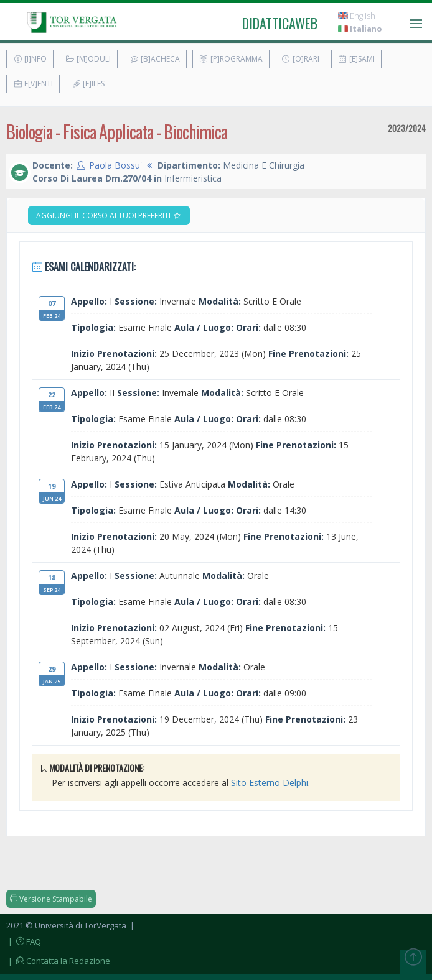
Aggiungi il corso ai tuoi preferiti (109, 215)
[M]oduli (88, 59)
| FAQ (24, 941)
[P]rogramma (231, 59)
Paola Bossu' (115, 165)
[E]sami (356, 59)
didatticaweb (280, 23)
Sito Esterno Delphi (270, 783)
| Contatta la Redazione (58, 961)
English (357, 16)
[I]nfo (30, 59)
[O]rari (300, 59)
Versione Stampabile (51, 899)
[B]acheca (155, 59)
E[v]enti (33, 84)
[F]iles (88, 84)
